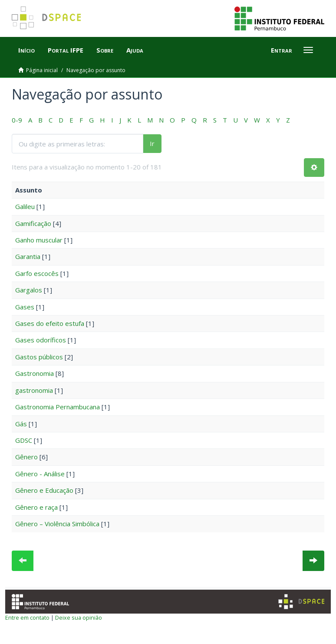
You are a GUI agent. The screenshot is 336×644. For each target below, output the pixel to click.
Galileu (25, 206)
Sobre (105, 50)
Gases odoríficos (41, 340)
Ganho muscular (39, 240)
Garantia (28, 256)
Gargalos (29, 290)
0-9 (17, 120)
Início (26, 50)
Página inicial (42, 70)
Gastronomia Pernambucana (58, 407)
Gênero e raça (36, 507)
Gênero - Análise (40, 474)
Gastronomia (35, 373)
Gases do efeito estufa (50, 323)
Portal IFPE (66, 50)
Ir (152, 143)
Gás (21, 424)
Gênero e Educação (44, 490)
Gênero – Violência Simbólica (57, 524)
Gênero (26, 457)
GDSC (24, 440)
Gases (25, 307)
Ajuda (135, 50)
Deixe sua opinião (79, 617)
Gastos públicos (39, 357)
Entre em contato (27, 617)
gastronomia (34, 390)
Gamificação (33, 223)
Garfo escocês (37, 273)
